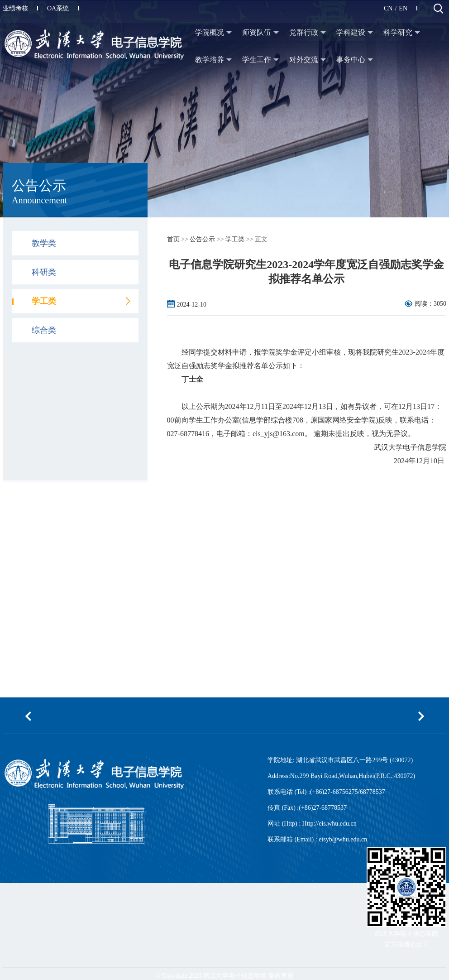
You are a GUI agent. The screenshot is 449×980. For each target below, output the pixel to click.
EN (403, 8)
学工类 (235, 239)
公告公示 (202, 239)
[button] (28, 716)
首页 (173, 239)
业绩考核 (20, 8)
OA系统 (63, 8)
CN (388, 8)
